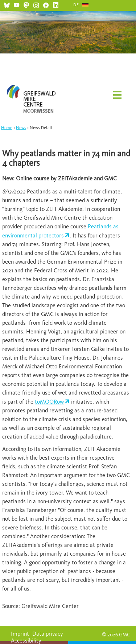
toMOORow (49, 402)
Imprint (20, 634)
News (21, 128)
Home (7, 128)
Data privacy (48, 634)
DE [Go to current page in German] (76, 5)
